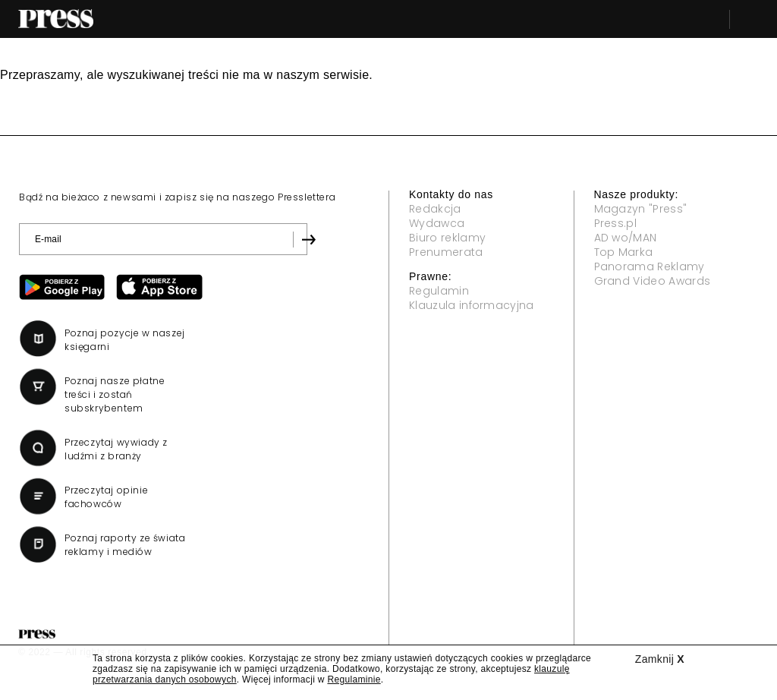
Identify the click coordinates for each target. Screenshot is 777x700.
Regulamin (439, 291)
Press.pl (616, 223)
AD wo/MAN (626, 238)
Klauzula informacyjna (472, 305)
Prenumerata (446, 252)
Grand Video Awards (653, 281)
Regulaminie (354, 680)
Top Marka (624, 252)
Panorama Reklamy (650, 266)
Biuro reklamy (447, 238)
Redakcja (435, 209)
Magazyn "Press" (641, 209)
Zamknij (660, 659)
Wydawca (437, 223)
